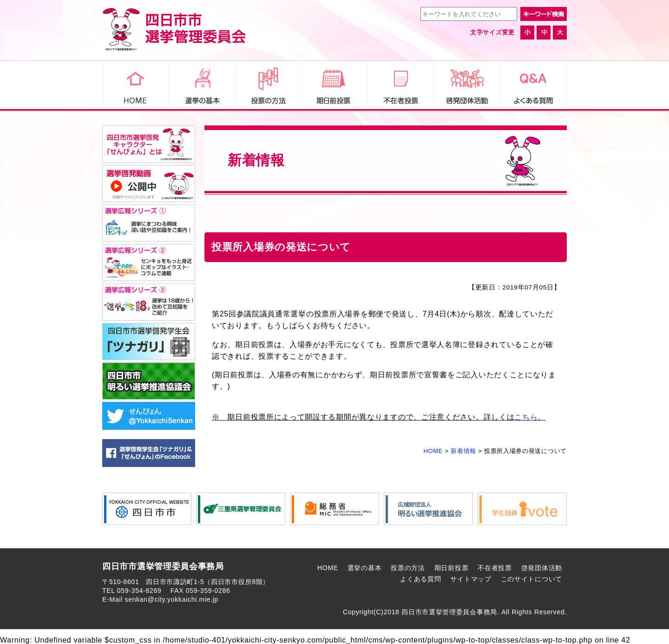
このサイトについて (531, 579)
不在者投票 (495, 568)
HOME (328, 568)
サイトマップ (471, 579)
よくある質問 (420, 579)
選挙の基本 (365, 568)
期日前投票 (452, 568)
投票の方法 (408, 568)
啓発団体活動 (542, 568)
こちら (526, 417)
